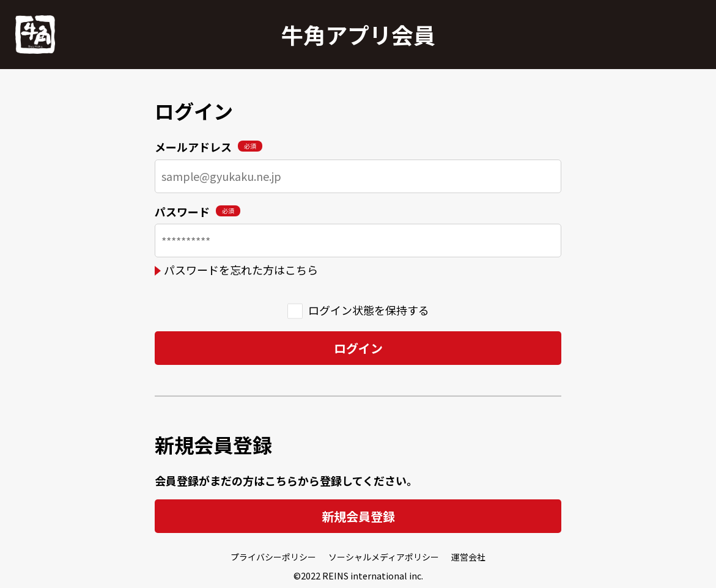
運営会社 (468, 557)
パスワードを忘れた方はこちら (241, 270)
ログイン (358, 348)
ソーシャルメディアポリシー (384, 557)
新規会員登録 (358, 516)
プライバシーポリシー (273, 557)
